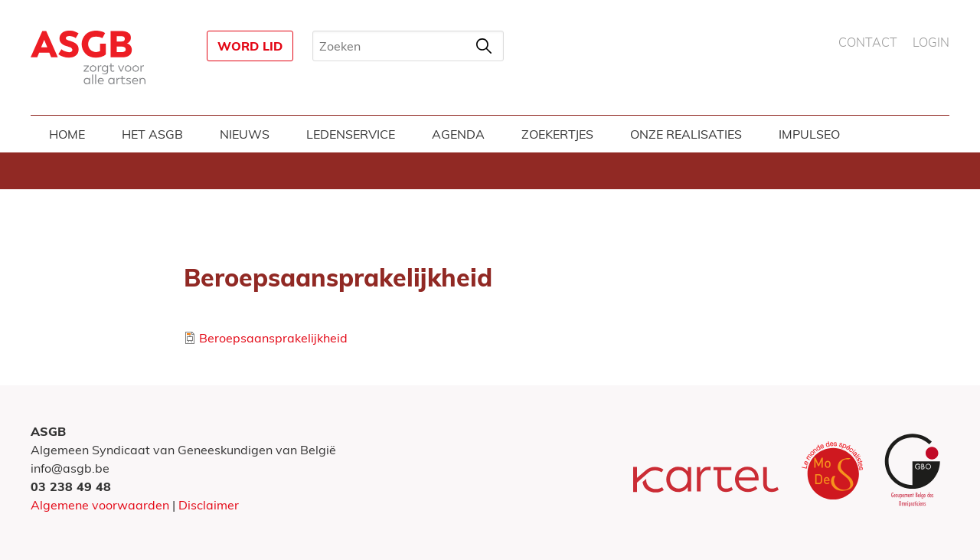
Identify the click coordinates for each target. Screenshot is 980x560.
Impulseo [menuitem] (809, 134)
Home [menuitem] (67, 134)
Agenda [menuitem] (458, 134)
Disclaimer (209, 505)
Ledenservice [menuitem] (351, 134)
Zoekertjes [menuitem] (557, 134)
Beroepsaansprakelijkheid (273, 338)
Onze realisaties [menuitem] (686, 134)
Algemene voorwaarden (100, 505)
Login (931, 43)
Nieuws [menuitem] (245, 134)
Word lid (250, 46)
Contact (868, 43)
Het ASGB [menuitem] (152, 134)
